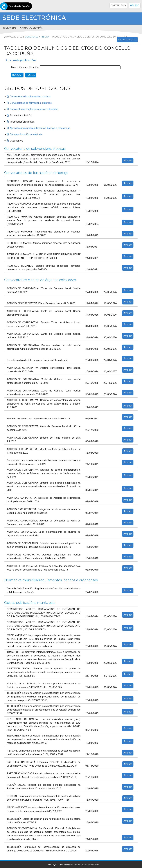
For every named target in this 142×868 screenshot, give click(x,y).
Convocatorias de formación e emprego (31, 103)
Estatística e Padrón (21, 116)
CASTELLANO (118, 6)
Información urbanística (22, 122)
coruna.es (31, 37)
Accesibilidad (93, 865)
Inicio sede (9, 28)
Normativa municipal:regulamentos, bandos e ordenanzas (40, 128)
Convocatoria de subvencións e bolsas (30, 97)
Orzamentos (16, 141)
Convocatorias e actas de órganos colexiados (34, 109)
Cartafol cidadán (32, 28)
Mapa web (68, 865)
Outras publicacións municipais (26, 134)
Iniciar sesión (127, 40)
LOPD (60, 865)
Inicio (45, 37)
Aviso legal (52, 865)
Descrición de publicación (25, 67)
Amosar (128, 161)
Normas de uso (80, 865)
